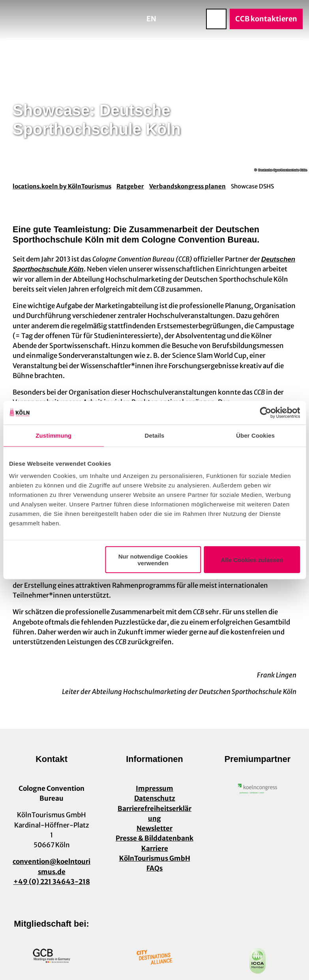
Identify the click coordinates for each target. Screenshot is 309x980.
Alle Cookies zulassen (252, 560)
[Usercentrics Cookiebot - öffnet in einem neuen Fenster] (265, 412)
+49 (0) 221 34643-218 (52, 881)
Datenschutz (155, 798)
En (151, 19)
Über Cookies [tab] (255, 435)
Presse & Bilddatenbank (154, 838)
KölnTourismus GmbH (155, 858)
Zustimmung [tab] (53, 435)
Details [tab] (155, 435)
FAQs (154, 868)
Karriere (155, 848)
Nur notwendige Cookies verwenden (153, 560)
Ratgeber (130, 186)
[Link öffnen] (257, 789)
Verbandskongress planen (187, 186)
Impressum (154, 788)
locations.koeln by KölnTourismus (62, 186)
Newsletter (154, 828)
